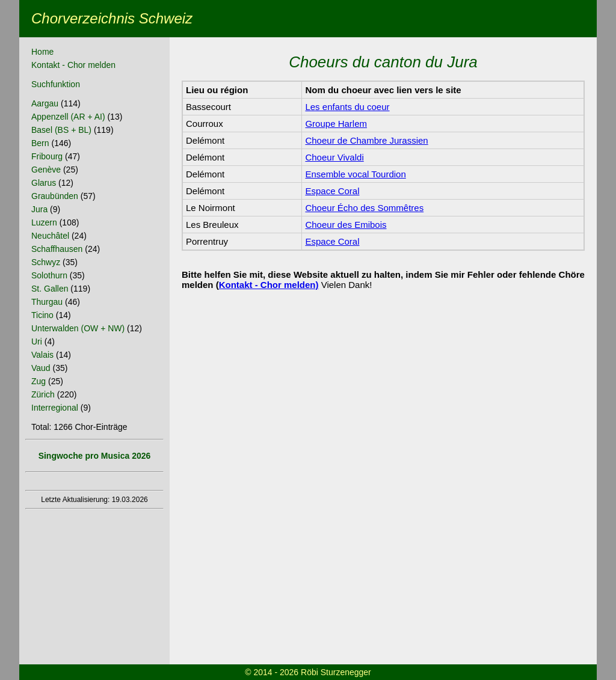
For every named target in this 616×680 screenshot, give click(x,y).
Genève (46, 170)
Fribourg (47, 156)
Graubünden (55, 196)
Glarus (44, 183)
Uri (37, 342)
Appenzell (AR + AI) (68, 117)
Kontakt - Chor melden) (269, 285)
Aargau (45, 103)
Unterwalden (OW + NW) (78, 328)
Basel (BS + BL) (61, 130)
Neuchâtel (50, 236)
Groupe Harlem (336, 124)
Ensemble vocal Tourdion (355, 174)
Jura (39, 209)
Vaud (41, 368)
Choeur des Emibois (346, 225)
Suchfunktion (56, 84)
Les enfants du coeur (347, 107)
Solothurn (49, 275)
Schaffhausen (57, 249)
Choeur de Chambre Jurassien (366, 140)
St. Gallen (50, 289)
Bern (40, 143)
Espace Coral (332, 191)
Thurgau (47, 302)
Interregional (55, 408)
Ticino (42, 315)
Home (42, 52)
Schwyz (46, 262)
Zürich (43, 394)
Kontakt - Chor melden (73, 65)
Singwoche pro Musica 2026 (95, 456)
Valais (42, 355)
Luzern (44, 222)
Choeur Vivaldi (334, 157)
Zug (38, 381)
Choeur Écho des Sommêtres (364, 208)
